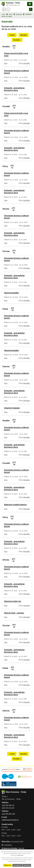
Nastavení (27, 865)
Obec (11, 14)
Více (6, 63)
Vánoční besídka (11, 293)
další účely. (21, 855)
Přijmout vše (8, 865)
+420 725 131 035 (8, 808)
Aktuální (24, 35)
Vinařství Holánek (12, 408)
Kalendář (19, 14)
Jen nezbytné (18, 865)
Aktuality (27, 63)
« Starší (12, 35)
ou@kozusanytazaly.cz (10, 820)
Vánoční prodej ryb (12, 601)
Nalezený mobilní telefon (15, 505)
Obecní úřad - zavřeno (14, 613)
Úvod (3, 14)
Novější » (17, 40)
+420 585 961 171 (8, 805)
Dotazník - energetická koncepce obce (14, 89)
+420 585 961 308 (8, 814)
